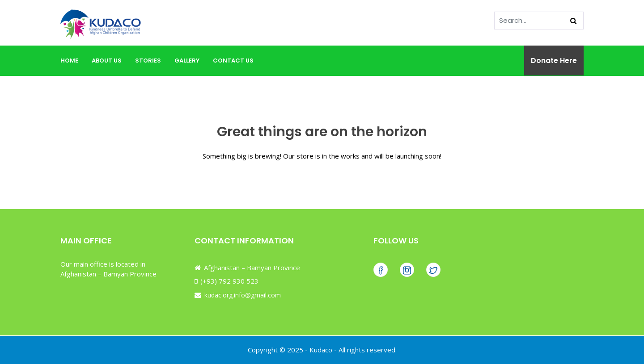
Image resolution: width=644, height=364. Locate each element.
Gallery (187, 61)
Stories (148, 61)
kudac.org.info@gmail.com (242, 295)
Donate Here (554, 61)
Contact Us (233, 61)
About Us (107, 61)
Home (69, 61)
